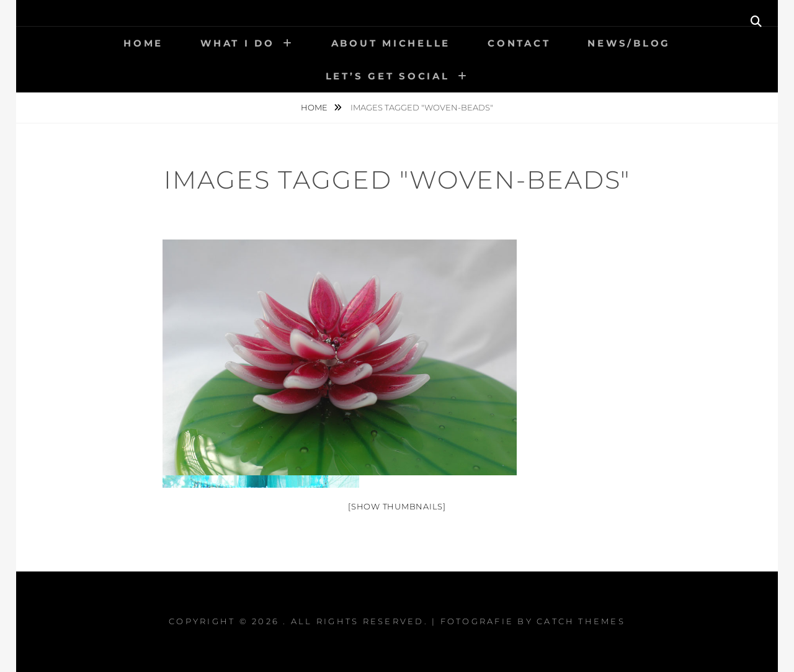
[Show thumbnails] (397, 506)
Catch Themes (581, 621)
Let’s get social (388, 76)
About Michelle (391, 43)
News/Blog (629, 43)
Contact (519, 43)
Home (143, 43)
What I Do (238, 43)
